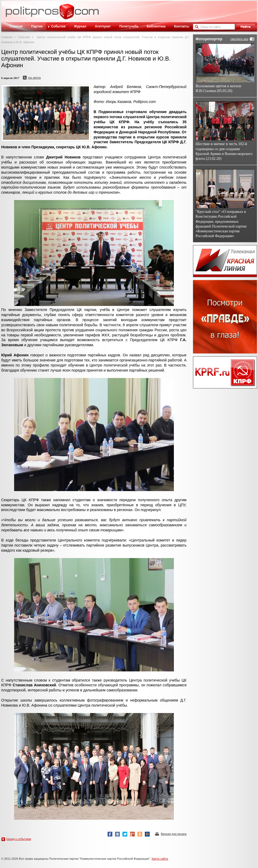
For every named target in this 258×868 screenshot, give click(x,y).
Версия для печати (174, 834)
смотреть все (239, 39)
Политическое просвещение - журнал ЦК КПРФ (67, 14)
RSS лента (34, 78)
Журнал (80, 26)
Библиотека (156, 26)
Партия (37, 26)
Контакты (182, 26)
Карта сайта (160, 859)
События (58, 26)
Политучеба (129, 26)
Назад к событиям (19, 839)
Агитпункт (103, 26)
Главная (16, 26)
